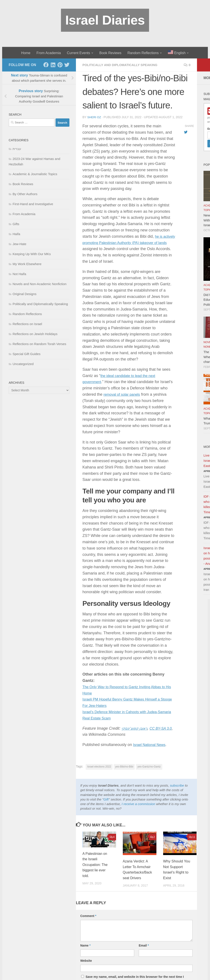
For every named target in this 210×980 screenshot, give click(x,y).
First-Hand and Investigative (33, 204)
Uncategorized (23, 364)
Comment (88, 921)
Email (144, 951)
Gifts (16, 224)
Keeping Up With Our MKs (32, 254)
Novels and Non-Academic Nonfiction (39, 284)
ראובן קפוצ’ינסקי (136, 728)
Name (85, 951)
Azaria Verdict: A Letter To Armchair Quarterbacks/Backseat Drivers (137, 872)
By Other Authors (25, 194)
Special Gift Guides (26, 354)
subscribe (177, 785)
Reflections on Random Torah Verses (39, 344)
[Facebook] (46, 65)
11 (192, 837)
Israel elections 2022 (99, 766)
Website (86, 966)
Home (26, 53)
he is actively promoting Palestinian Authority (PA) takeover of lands (129, 243)
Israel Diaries (105, 20)
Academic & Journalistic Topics (35, 174)
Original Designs (25, 294)
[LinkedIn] (53, 65)
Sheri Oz (94, 117)
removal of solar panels (124, 394)
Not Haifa (19, 274)
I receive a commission (138, 804)
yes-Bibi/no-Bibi (124, 766)
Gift (106, 799)
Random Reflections (143, 53)
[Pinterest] (60, 65)
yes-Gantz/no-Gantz (149, 766)
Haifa (16, 234)
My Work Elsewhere (27, 264)
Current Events (78, 53)
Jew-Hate (19, 244)
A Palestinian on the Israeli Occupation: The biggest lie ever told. (96, 865)
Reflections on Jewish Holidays (35, 334)
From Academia (49, 53)
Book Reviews (110, 53)
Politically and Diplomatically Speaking (123, 65)
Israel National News (151, 744)
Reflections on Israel (27, 324)
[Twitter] (67, 65)
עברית (17, 149)
